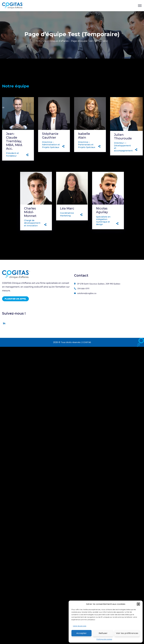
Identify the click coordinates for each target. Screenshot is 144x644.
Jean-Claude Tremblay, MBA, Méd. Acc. (14, 141)
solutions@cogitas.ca (87, 293)
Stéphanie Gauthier (50, 136)
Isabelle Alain (84, 136)
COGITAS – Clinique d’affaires (52, 41)
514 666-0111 (83, 289)
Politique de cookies (104, 639)
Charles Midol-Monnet (30, 212)
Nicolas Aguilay (102, 210)
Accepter (81, 633)
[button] (138, 604)
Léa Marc (67, 208)
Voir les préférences (127, 633)
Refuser (103, 633)
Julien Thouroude (123, 137)
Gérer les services (80, 626)
